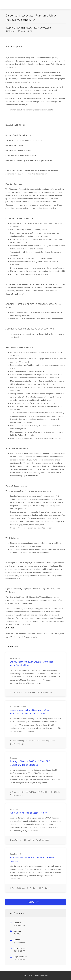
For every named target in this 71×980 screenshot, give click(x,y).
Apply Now (36, 902)
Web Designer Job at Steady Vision (28, 813)
